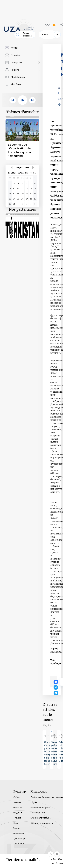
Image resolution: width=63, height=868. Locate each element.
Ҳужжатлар (19, 838)
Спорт (16, 823)
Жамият (17, 802)
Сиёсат (17, 797)
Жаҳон (17, 828)
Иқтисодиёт (20, 833)
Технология (19, 844)
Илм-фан (18, 807)
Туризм (17, 818)
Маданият (18, 813)
